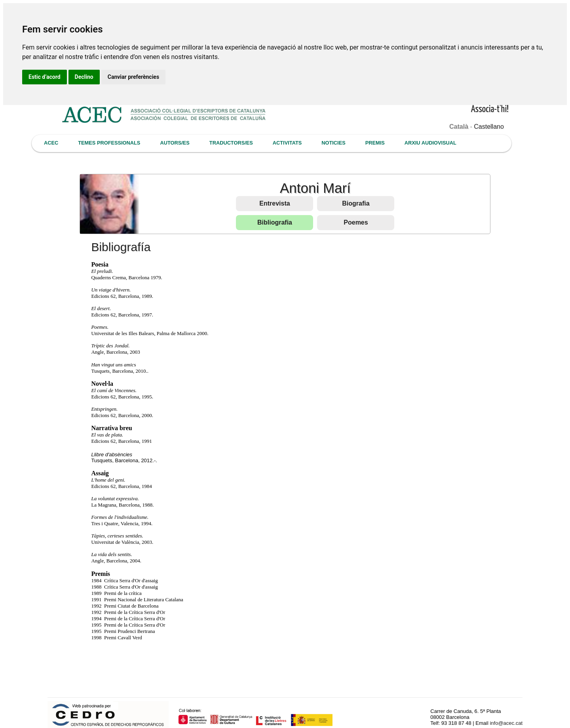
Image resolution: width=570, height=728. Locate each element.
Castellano (489, 127)
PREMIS (375, 143)
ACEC (51, 143)
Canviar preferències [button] (133, 77)
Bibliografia (275, 222)
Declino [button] (84, 77)
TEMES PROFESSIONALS (109, 143)
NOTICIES (333, 143)
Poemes (356, 222)
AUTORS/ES (175, 143)
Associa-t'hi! (490, 110)
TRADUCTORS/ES (231, 143)
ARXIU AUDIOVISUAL (430, 143)
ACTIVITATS (287, 143)
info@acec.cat (506, 723)
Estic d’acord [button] (45, 77)
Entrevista (275, 203)
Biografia (356, 203)
